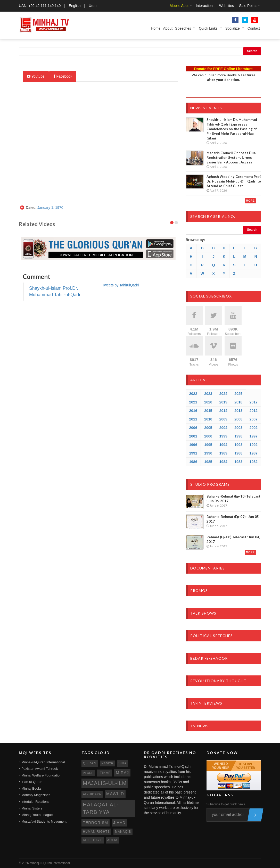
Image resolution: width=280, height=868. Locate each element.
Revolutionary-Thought (218, 681)
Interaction (204, 6)
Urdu (93, 6)
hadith (108, 763)
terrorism (96, 823)
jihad (119, 823)
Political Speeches (212, 636)
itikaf (105, 773)
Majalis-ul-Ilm (105, 783)
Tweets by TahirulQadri (120, 285)
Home (156, 28)
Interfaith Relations (35, 802)
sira (122, 763)
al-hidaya (92, 794)
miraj (122, 772)
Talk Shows (203, 613)
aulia (112, 840)
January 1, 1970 (50, 208)
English (75, 6)
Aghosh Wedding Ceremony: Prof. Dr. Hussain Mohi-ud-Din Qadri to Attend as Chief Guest (234, 181)
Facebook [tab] (63, 76)
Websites (227, 6)
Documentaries (208, 568)
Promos (199, 590)
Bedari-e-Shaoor (209, 658)
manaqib (123, 832)
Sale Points (248, 6)
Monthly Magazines (36, 795)
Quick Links (208, 28)
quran (90, 763)
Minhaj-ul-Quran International (43, 762)
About (168, 28)
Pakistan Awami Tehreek (40, 769)
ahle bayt (93, 840)
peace (88, 773)
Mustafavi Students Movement (44, 821)
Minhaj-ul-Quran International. (50, 863)
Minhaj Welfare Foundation (41, 775)
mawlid (115, 794)
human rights (97, 832)
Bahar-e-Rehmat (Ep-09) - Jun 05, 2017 (233, 519)
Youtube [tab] (36, 76)
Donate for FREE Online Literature (223, 69)
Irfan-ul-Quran (32, 782)
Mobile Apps (179, 6)
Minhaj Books (31, 788)
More (250, 201)
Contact (254, 28)
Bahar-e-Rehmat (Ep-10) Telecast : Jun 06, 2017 (233, 499)
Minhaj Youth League (37, 815)
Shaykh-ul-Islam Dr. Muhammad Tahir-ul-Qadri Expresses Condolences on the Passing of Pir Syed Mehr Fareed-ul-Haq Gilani (232, 129)
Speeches (183, 28)
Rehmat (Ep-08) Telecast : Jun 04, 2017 (233, 539)
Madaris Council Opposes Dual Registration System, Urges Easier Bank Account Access (232, 158)
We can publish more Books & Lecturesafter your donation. (224, 77)
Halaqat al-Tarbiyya (101, 808)
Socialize (233, 28)
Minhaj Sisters (32, 808)
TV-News (199, 726)
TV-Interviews (206, 703)
